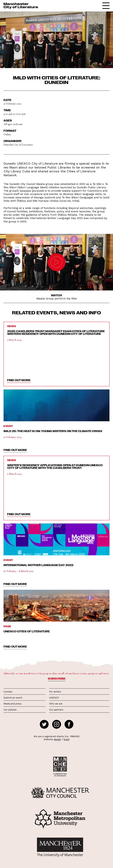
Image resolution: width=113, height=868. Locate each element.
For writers (55, 692)
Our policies (10, 710)
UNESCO (54, 698)
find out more (19, 380)
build (67, 739)
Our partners (56, 710)
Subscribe (57, 678)
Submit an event (13, 698)
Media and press (13, 704)
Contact (8, 692)
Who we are (56, 704)
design (57, 739)
